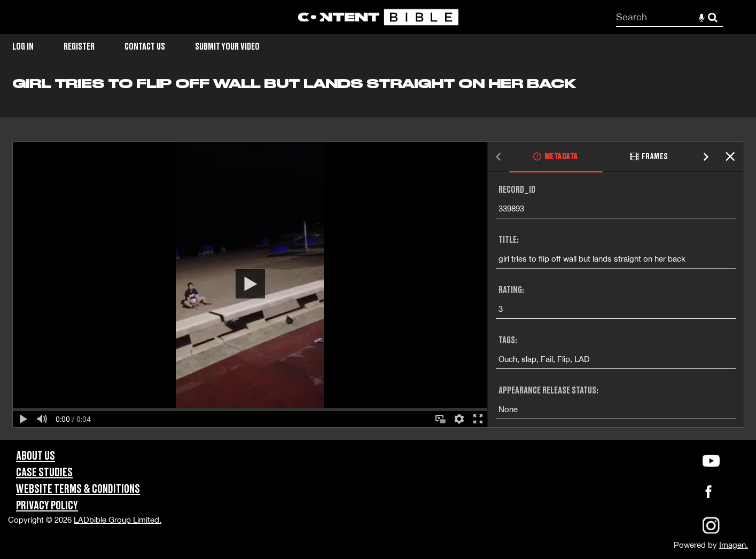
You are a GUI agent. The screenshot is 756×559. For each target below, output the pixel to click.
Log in (23, 47)
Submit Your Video (227, 47)
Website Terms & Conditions (78, 489)
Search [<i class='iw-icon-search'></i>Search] (713, 17)
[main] (378, 258)
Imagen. (734, 545)
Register (79, 47)
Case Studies (44, 473)
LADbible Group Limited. (118, 520)
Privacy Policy (47, 506)
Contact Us (145, 47)
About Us (36, 456)
